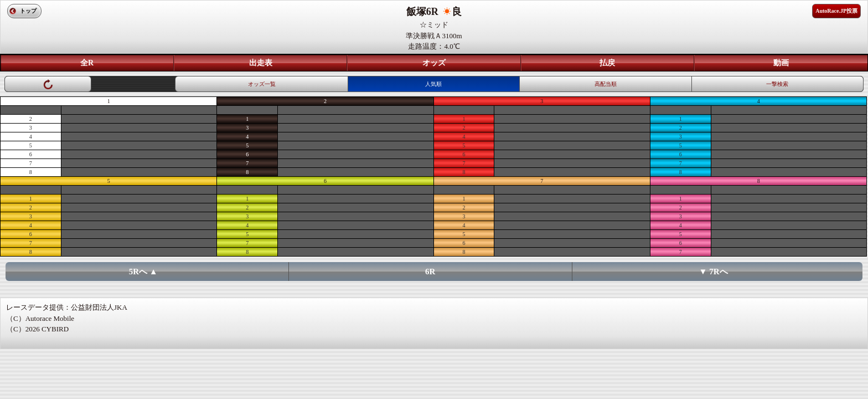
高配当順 (606, 84)
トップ (28, 11)
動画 (781, 63)
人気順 (433, 84)
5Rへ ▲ (143, 272)
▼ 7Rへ (714, 272)
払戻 (607, 63)
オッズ (434, 63)
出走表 (261, 63)
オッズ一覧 (262, 84)
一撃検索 (777, 84)
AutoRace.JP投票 (836, 11)
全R (87, 63)
